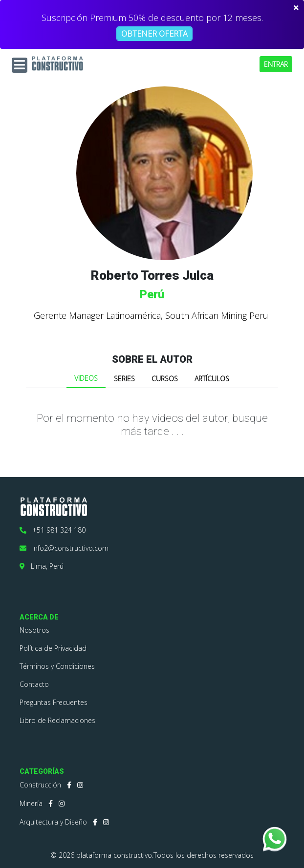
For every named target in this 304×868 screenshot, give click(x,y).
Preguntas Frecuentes (54, 702)
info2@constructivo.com (64, 548)
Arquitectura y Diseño (53, 822)
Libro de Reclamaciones (57, 720)
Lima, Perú (42, 566)
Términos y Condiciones (57, 666)
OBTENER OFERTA (154, 34)
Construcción (40, 785)
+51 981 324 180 (53, 530)
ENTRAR (276, 64)
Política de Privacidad (53, 648)
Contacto (34, 684)
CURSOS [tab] (165, 379)
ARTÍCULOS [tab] (212, 379)
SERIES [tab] (124, 379)
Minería (31, 803)
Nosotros (34, 630)
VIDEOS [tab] (86, 378)
